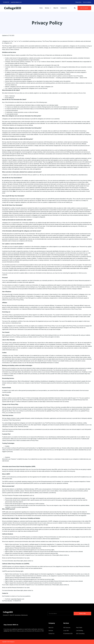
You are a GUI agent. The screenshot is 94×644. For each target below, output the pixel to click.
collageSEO (13, 8)
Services (48, 8)
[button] (75, 8)
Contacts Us (64, 8)
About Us (56, 8)
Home (41, 8)
